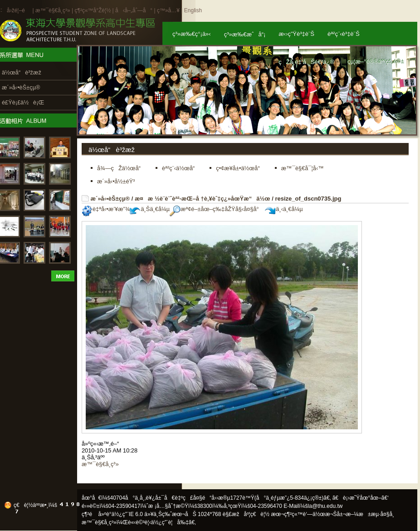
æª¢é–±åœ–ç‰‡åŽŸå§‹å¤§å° (217, 209)
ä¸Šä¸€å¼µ (150, 209)
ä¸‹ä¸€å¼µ (284, 209)
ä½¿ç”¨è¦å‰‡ (170, 522)
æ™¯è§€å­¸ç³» (54, 10)
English (193, 10)
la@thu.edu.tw (325, 506)
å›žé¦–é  (19, 10)
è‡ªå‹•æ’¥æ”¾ (106, 209)
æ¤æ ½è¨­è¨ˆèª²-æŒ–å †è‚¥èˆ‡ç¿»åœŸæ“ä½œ (203, 199)
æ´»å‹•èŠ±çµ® (110, 199)
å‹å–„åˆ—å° (134, 10)
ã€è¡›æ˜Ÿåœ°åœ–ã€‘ (361, 498)
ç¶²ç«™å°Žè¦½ (93, 10)
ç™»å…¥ (168, 10)
